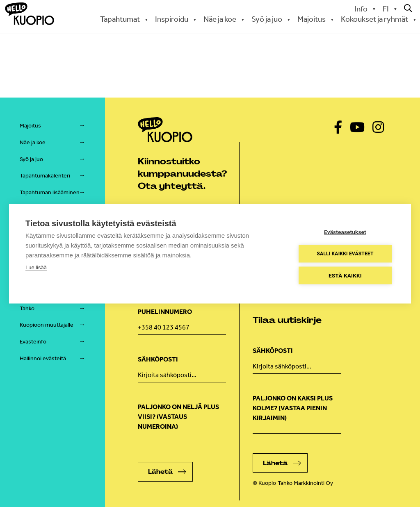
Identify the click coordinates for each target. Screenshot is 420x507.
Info (361, 9)
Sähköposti (158, 359)
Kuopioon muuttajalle (47, 325)
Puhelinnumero (165, 312)
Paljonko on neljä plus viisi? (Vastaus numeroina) (178, 417)
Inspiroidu (172, 19)
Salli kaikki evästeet (345, 254)
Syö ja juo (267, 19)
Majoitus (312, 19)
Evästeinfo (33, 342)
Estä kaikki (345, 275)
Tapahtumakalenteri (45, 176)
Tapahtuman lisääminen (50, 192)
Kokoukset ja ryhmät (374, 19)
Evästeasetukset (345, 232)
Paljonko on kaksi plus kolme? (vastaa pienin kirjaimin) (293, 408)
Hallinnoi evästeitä (43, 358)
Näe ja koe (220, 19)
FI (386, 9)
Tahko (27, 308)
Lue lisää (36, 267)
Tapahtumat (120, 19)
